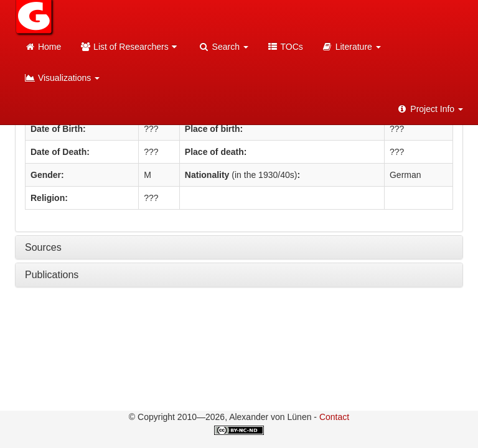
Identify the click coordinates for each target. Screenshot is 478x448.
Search (223, 47)
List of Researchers (130, 47)
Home (43, 47)
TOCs (285, 47)
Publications (52, 275)
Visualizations (62, 78)
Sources (43, 247)
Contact (334, 417)
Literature (351, 47)
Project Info (430, 109)
